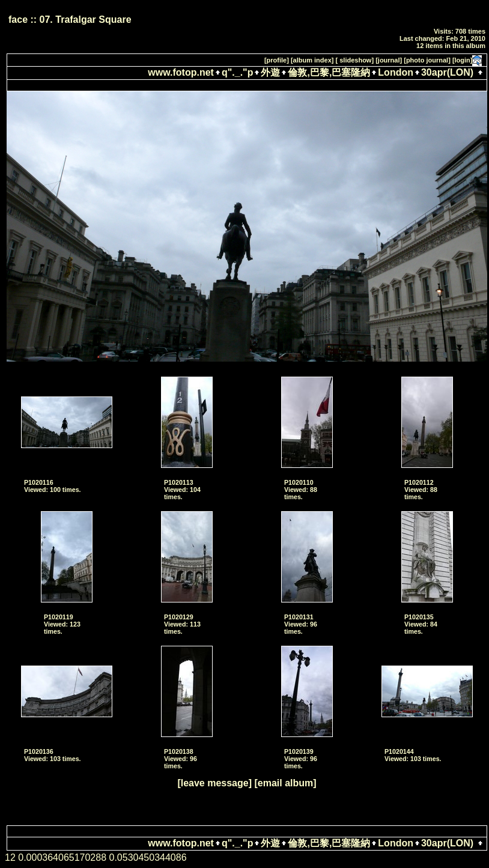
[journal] (389, 60)
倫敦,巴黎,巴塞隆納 (329, 72)
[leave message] (214, 783)
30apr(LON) (447, 72)
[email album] (285, 783)
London (396, 72)
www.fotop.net (181, 72)
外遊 (270, 72)
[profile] (277, 60)
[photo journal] (427, 60)
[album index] (312, 60)
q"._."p (238, 72)
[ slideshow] (355, 60)
